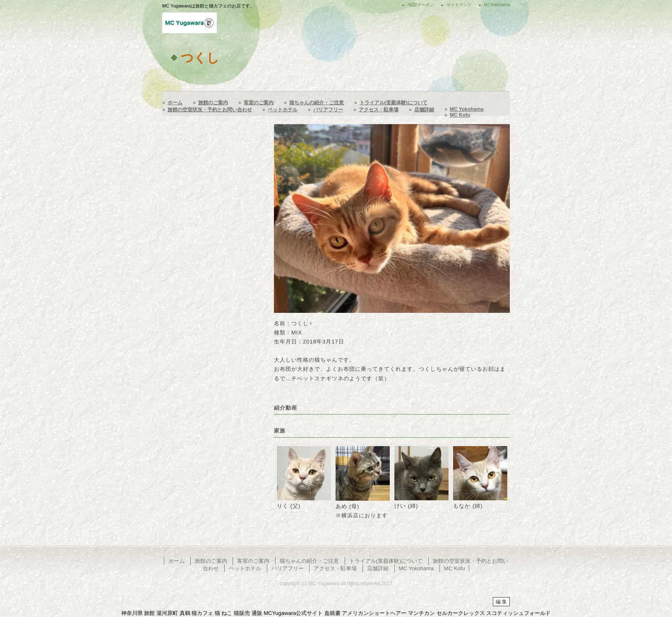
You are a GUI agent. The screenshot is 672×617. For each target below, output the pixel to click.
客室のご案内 (259, 103)
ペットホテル (283, 110)
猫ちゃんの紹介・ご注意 (317, 103)
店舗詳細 (424, 110)
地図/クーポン (421, 5)
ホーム (175, 103)
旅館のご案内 (213, 103)
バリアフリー (328, 110)
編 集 (501, 602)
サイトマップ (459, 5)
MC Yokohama (467, 109)
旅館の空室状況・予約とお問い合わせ (210, 110)
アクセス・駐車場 (379, 110)
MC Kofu (460, 115)
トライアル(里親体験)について (394, 103)
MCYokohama (497, 5)
